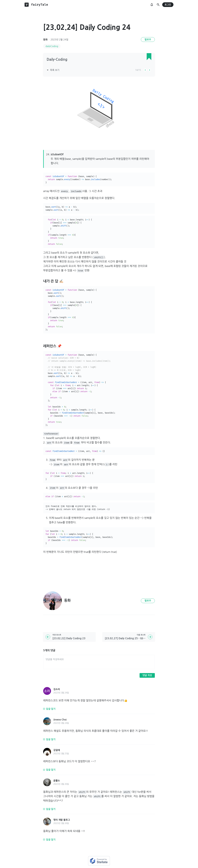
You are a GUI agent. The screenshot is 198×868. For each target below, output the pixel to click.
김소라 (57, 689)
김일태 (57, 750)
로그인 (168, 5)
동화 (45, 40)
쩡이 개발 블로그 (62, 820)
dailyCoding (52, 46)
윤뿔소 (57, 781)
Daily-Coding (57, 60)
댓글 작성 (147, 675)
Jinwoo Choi (60, 720)
